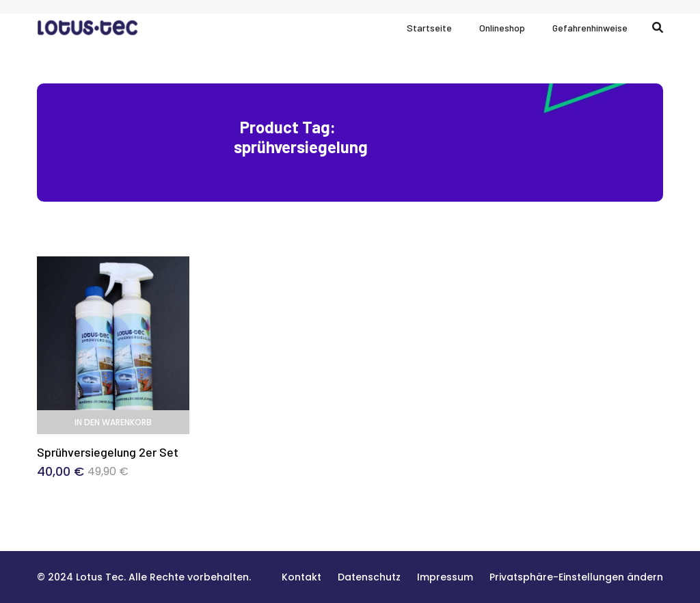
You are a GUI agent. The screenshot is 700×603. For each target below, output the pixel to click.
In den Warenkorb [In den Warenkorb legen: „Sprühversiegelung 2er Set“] (113, 422)
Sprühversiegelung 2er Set (108, 452)
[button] (576, 577)
